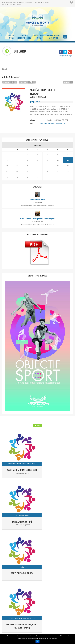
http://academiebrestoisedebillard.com (54, 122)
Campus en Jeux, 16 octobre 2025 (39, 575)
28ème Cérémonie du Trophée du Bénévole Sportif (39, 572)
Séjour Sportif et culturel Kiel (36, 596)
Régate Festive (56, 592)
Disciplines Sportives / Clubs (24, 37)
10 (12, 82)
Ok (37, 641)
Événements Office (39, 37)
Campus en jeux (16, 592)
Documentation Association (54, 37)
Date (30, 82)
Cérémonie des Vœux (39, 568)
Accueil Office (11, 37)
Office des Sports (31, 592)
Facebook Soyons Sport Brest (37, 555)
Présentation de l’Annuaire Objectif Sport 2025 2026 (39, 579)
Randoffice (44, 592)
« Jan (4, 143)
